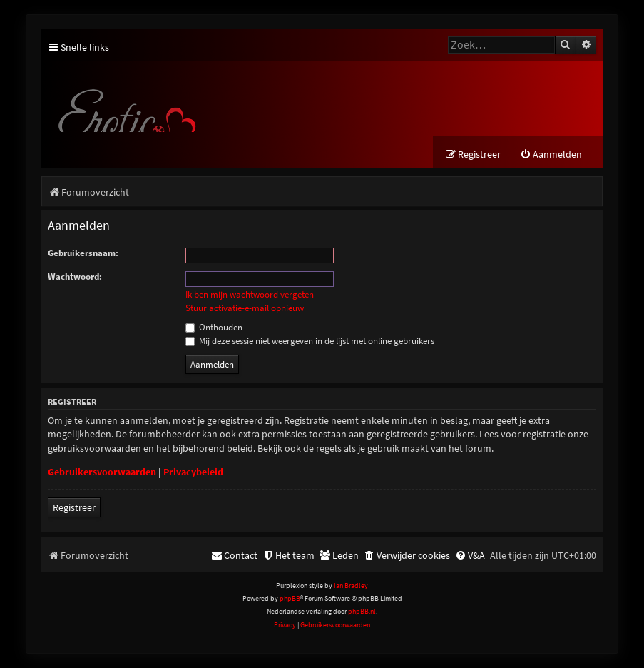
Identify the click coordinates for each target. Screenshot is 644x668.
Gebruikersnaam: (83, 253)
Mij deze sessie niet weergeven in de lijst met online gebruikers (310, 341)
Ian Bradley (351, 586)
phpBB (290, 598)
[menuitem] (551, 155)
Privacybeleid (193, 472)
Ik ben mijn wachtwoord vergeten (250, 295)
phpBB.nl (362, 611)
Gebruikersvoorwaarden (102, 472)
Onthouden (214, 327)
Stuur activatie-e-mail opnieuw (245, 308)
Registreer (74, 507)
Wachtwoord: (75, 277)
